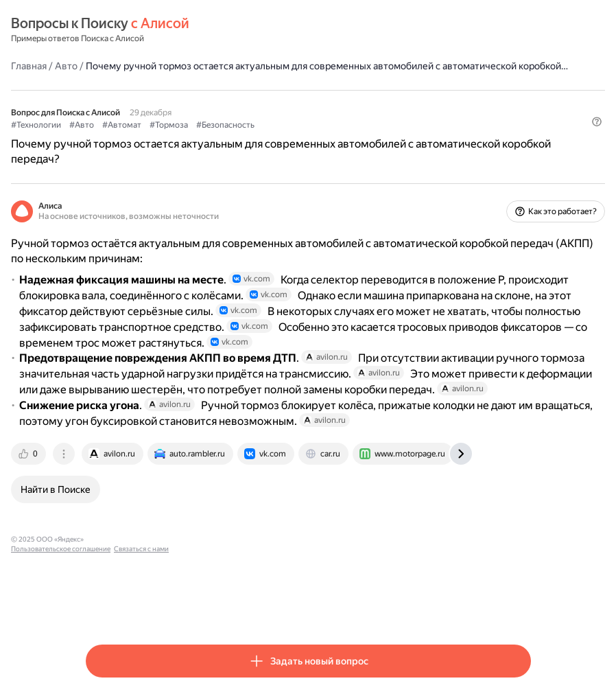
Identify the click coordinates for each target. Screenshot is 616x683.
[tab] (104, 521)
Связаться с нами (295, 606)
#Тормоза (244, 138)
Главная (104, 65)
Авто (141, 65)
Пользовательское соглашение (214, 606)
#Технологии (111, 138)
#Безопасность (300, 138)
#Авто (156, 138)
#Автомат (197, 138)
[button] (523, 161)
